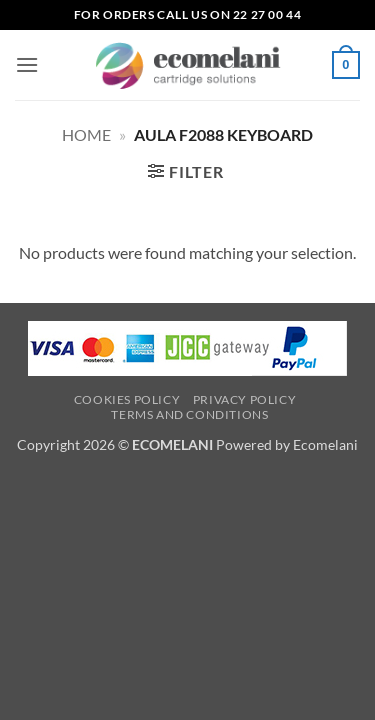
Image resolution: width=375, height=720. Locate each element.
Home (86, 134)
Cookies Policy (127, 399)
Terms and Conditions (189, 414)
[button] (27, 64)
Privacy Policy (245, 399)
